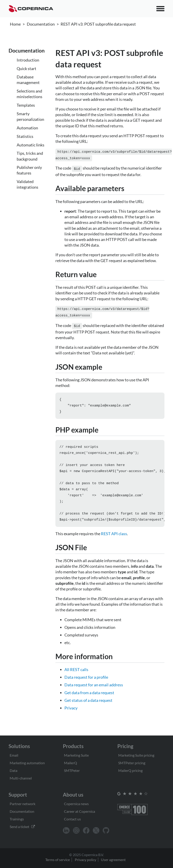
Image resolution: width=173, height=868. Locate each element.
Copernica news (76, 804)
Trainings (17, 819)
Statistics (25, 136)
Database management (28, 80)
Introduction (28, 60)
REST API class (114, 538)
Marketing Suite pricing (136, 755)
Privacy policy (85, 860)
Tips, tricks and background (30, 156)
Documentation (41, 24)
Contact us (72, 819)
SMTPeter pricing (132, 763)
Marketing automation (27, 763)
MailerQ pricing (130, 770)
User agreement (113, 860)
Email (14, 755)
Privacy (71, 712)
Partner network (23, 804)
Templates (26, 105)
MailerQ (71, 763)
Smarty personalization (30, 116)
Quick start (26, 68)
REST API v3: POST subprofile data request (98, 24)
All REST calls (76, 674)
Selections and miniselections (30, 94)
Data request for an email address (94, 689)
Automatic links (31, 145)
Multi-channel (21, 778)
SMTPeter (72, 770)
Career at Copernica (80, 811)
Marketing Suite (76, 755)
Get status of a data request (88, 705)
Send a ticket (22, 827)
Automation (27, 128)
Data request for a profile (86, 682)
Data (14, 770)
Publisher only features (29, 170)
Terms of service (58, 860)
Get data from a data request (89, 697)
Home (15, 24)
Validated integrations (27, 184)
